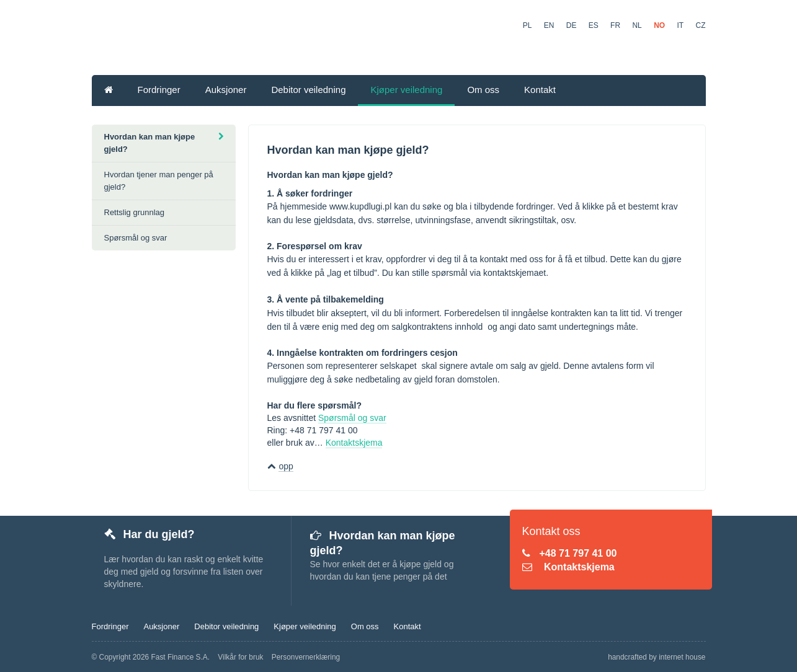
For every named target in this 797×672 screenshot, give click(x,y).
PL (528, 25)
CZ (701, 25)
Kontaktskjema (354, 443)
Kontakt (540, 90)
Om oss (483, 90)
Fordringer (159, 90)
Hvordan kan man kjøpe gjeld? (164, 143)
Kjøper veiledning (406, 90)
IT (680, 25)
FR (615, 25)
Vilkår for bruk (240, 657)
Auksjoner (226, 90)
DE (572, 25)
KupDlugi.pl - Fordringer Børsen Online (294, 39)
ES (594, 25)
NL (637, 25)
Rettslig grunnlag (135, 212)
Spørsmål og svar (352, 418)
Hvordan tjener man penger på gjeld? (159, 181)
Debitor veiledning (308, 90)
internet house (682, 657)
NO (659, 25)
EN (549, 25)
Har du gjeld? (149, 534)
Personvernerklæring (306, 657)
